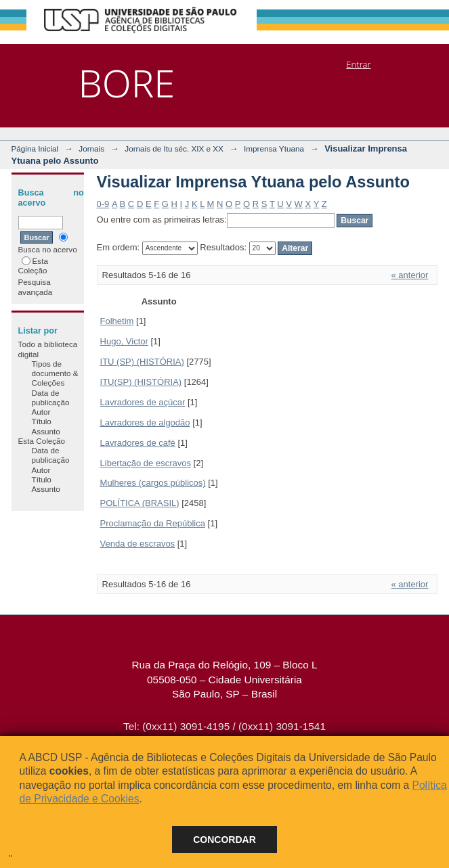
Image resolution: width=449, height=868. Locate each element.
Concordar (224, 840)
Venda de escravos (138, 544)
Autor (41, 412)
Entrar (358, 64)
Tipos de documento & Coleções (55, 373)
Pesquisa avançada (36, 287)
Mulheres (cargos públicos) (153, 483)
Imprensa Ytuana (274, 149)
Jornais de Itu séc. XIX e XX (174, 149)
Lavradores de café (138, 443)
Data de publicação (51, 397)
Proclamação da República (153, 523)
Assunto (46, 431)
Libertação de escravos (146, 463)
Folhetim (117, 321)
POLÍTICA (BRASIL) (140, 503)
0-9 (103, 204)
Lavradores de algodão (145, 422)
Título (42, 421)
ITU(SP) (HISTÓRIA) (141, 382)
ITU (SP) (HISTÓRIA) (142, 362)
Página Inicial (35, 149)
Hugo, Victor (124, 341)
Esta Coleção (33, 266)
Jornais (91, 149)
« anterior (410, 275)
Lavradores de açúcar (143, 402)
